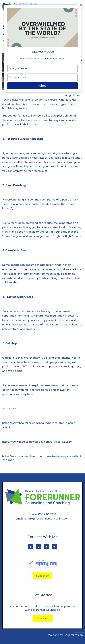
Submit (42, 86)
